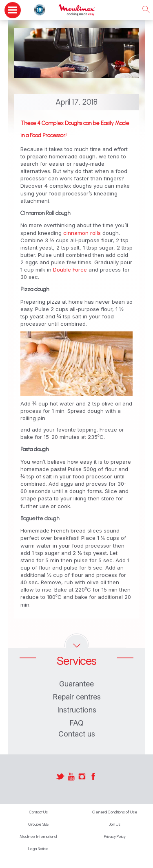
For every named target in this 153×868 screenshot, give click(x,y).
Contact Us (38, 812)
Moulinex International (38, 836)
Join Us (115, 824)
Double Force (71, 270)
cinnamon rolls (83, 233)
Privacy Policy (115, 836)
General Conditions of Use (115, 812)
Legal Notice (38, 849)
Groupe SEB (38, 824)
